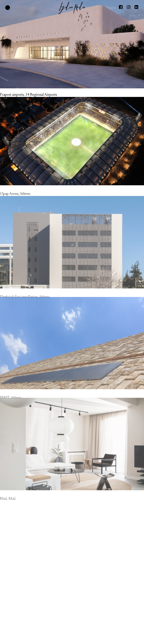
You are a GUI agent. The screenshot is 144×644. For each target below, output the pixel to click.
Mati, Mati (8, 505)
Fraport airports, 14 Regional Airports (28, 95)
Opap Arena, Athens (15, 197)
